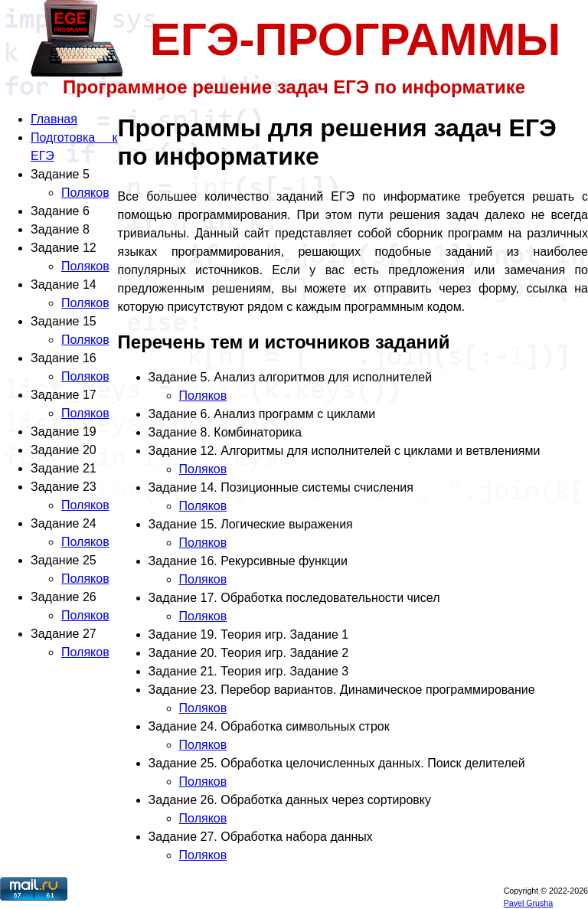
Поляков (85, 193)
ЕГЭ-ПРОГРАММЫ (356, 39)
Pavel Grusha (529, 903)
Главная (54, 119)
